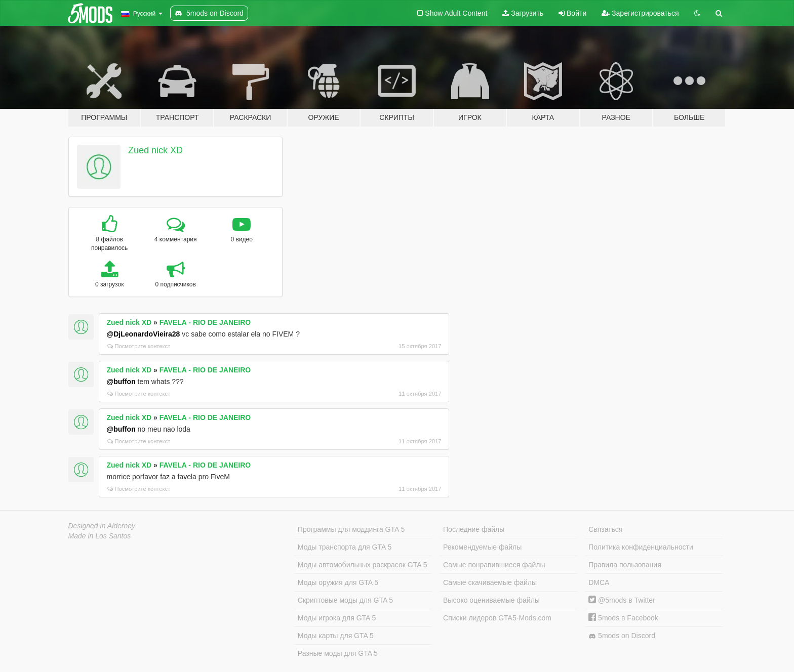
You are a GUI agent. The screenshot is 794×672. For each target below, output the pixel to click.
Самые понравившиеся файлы (494, 565)
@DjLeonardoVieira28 (144, 334)
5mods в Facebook (623, 618)
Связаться (605, 529)
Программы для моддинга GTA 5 (351, 529)
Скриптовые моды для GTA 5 (345, 600)
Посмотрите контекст (139, 346)
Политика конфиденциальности (641, 547)
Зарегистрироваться (640, 13)
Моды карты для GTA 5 (336, 636)
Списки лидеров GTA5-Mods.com (497, 618)
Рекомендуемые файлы (482, 547)
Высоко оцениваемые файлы (491, 600)
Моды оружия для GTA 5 (338, 582)
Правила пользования (625, 565)
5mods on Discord (622, 636)
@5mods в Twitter (622, 600)
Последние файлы (474, 529)
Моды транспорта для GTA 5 (345, 547)
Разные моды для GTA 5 (338, 653)
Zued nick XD (155, 150)
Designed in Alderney (102, 526)
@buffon (121, 382)
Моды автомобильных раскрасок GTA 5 (363, 565)
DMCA (599, 582)
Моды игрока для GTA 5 (337, 618)
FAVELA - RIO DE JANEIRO (205, 322)
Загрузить (523, 13)
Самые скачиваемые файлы (490, 582)
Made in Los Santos (100, 536)
